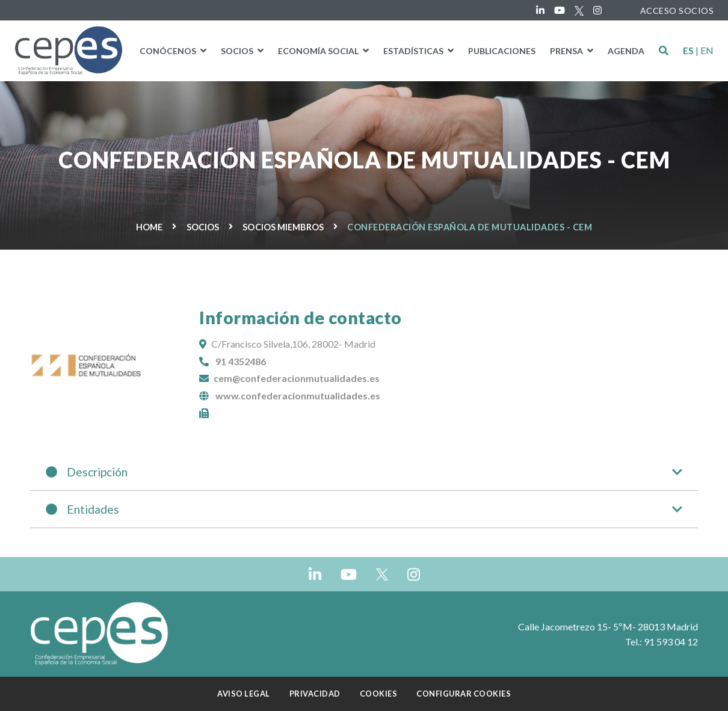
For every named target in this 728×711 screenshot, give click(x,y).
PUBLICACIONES (502, 51)
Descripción (364, 472)
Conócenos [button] (169, 51)
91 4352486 (241, 361)
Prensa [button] (567, 51)
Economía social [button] (319, 51)
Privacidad (315, 694)
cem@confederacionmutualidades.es (297, 378)
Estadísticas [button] (414, 51)
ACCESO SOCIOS (677, 11)
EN (707, 51)
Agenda (626, 51)
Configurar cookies (464, 694)
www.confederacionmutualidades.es (298, 396)
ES (688, 51)
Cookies (379, 694)
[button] (664, 51)
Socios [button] (238, 51)
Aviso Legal (244, 694)
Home (149, 227)
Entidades (364, 509)
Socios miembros (283, 227)
